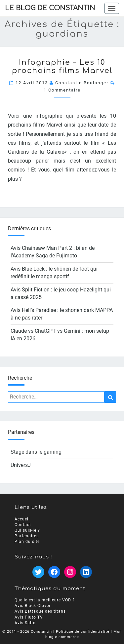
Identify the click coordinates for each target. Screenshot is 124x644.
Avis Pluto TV (29, 617)
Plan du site (27, 542)
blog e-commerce (62, 637)
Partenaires (27, 536)
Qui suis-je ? (27, 530)
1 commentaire (62, 90)
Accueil (22, 519)
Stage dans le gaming (36, 452)
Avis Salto (25, 623)
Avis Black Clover (33, 606)
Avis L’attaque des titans (40, 611)
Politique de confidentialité (83, 631)
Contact (23, 524)
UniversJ (21, 465)
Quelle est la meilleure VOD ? (45, 600)
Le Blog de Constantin (50, 8)
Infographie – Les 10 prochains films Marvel (62, 66)
